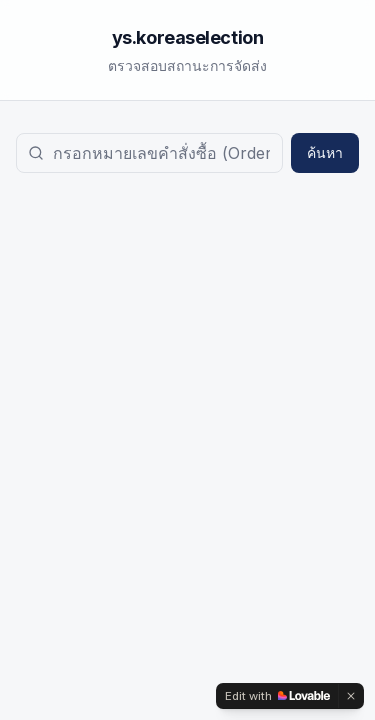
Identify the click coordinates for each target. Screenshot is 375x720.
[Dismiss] (351, 696)
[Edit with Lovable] (277, 696)
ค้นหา (325, 152)
